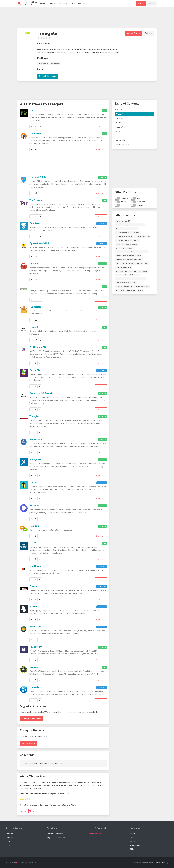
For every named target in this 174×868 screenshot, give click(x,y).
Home (43, 3)
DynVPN (34, 543)
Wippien (34, 667)
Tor (31, 110)
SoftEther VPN (38, 347)
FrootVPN (35, 627)
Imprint (133, 842)
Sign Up (141, 3)
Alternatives (121, 114)
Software (52, 3)
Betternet (35, 506)
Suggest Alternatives (56, 838)
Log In (152, 3)
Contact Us (134, 838)
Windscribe (36, 439)
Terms (157, 863)
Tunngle (34, 416)
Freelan (34, 586)
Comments (121, 140)
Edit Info (149, 33)
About (132, 834)
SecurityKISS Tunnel (41, 393)
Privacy (165, 863)
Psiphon (34, 264)
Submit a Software (55, 834)
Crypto (72, 3)
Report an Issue (95, 834)
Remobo (34, 526)
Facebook (135, 845)
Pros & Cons (121, 127)
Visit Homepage (49, 76)
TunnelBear (36, 307)
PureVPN (35, 370)
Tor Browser (36, 200)
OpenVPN (35, 133)
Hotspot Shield (38, 177)
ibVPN (33, 607)
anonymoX (35, 460)
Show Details (101, 126)
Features (120, 123)
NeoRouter (36, 566)
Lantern (34, 483)
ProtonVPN (36, 647)
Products (63, 3)
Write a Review (133, 33)
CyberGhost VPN (39, 243)
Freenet (34, 327)
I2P (31, 287)
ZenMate (34, 223)
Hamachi (34, 687)
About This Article (124, 144)
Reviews (120, 118)
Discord (81, 3)
